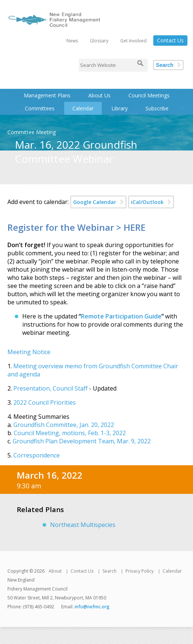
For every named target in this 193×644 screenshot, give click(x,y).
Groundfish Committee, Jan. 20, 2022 (64, 425)
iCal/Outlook (147, 202)
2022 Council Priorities (45, 402)
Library (120, 108)
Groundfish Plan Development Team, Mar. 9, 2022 (82, 441)
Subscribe (157, 108)
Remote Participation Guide (121, 316)
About (55, 571)
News (72, 41)
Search (165, 65)
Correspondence (36, 455)
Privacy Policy (140, 571)
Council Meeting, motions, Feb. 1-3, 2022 (70, 433)
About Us (99, 95)
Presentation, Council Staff (50, 388)
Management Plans (47, 95)
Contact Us (170, 40)
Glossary (99, 41)
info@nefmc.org (92, 607)
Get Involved (133, 41)
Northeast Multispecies (83, 525)
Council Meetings (149, 95)
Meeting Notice (29, 352)
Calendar (83, 108)
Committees (40, 108)
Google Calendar (95, 202)
